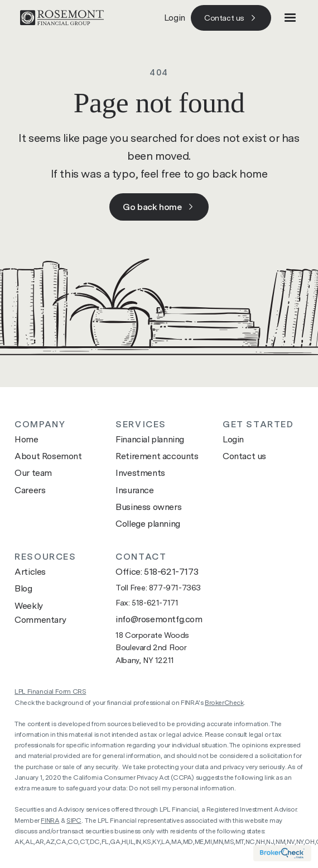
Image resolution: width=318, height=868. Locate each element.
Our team (33, 473)
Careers (30, 490)
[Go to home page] (59, 18)
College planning (148, 524)
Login (175, 18)
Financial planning (150, 439)
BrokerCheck (224, 703)
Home (26, 439)
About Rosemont (48, 456)
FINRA (50, 821)
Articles (30, 572)
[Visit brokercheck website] (282, 853)
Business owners (148, 507)
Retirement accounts (157, 456)
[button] (290, 18)
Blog (23, 588)
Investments (140, 473)
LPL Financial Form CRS (50, 691)
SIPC (74, 821)
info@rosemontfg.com (159, 619)
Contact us (244, 456)
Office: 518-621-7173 (157, 572)
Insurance (134, 490)
